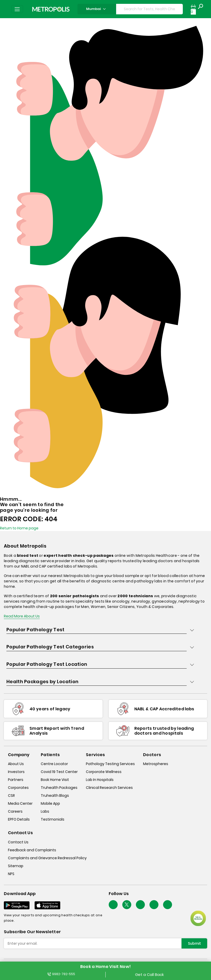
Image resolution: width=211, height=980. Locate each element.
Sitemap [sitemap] (16, 866)
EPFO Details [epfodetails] (19, 819)
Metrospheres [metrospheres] (156, 764)
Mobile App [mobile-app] (50, 803)
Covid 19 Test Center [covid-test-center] (59, 772)
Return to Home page (19, 528)
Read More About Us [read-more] (22, 616)
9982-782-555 (61, 974)
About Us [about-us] (16, 764)
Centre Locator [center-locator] (54, 764)
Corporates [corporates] (18, 788)
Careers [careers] (15, 811)
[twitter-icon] (127, 905)
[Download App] (17, 905)
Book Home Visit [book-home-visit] (55, 780)
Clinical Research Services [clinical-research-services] (109, 788)
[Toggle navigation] (17, 9)
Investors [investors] (16, 772)
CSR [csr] (11, 796)
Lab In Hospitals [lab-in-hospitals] (100, 780)
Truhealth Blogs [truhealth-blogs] (55, 796)
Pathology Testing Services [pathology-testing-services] (110, 764)
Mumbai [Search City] (97, 9)
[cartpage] (193, 9)
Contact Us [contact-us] (18, 842)
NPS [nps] (11, 874)
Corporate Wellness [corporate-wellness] (104, 772)
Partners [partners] (16, 780)
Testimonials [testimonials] (53, 819)
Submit (194, 943)
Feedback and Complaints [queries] (32, 850)
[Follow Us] (113, 905)
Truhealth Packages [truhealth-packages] (59, 788)
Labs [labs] (45, 811)
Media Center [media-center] (20, 803)
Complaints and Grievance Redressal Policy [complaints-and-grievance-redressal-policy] (47, 858)
